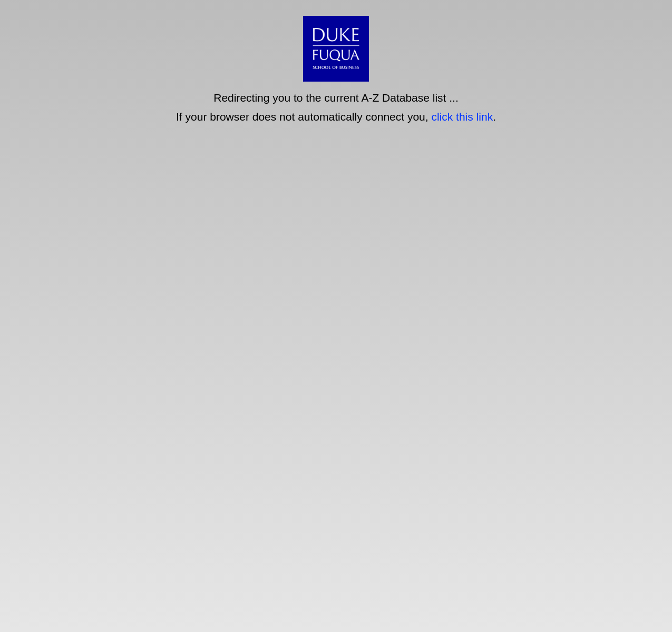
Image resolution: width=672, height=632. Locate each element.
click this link (462, 117)
